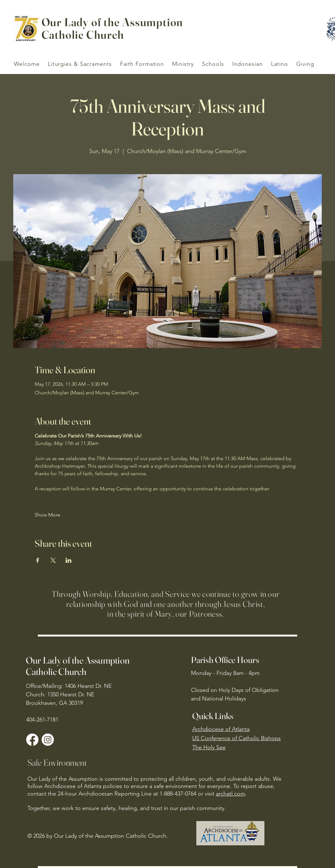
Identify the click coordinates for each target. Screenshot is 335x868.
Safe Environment (57, 762)
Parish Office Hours (225, 660)
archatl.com (231, 794)
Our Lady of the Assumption (113, 22)
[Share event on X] (53, 560)
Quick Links (213, 716)
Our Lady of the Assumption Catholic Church (78, 666)
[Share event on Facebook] (38, 560)
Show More (47, 515)
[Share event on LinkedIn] (69, 560)
